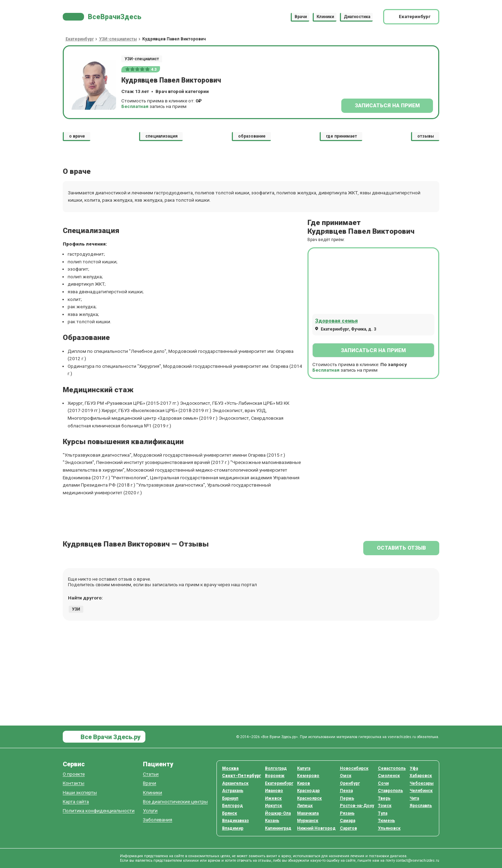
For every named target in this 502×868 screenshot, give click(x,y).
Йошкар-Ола (278, 813)
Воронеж (275, 776)
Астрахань (233, 791)
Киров (303, 783)
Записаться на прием (387, 106)
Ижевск (273, 798)
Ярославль (421, 806)
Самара (348, 821)
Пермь (347, 798)
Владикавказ (235, 821)
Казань (272, 821)
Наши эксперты (80, 793)
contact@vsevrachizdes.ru (418, 861)
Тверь (384, 798)
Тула (383, 813)
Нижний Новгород (316, 828)
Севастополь (392, 768)
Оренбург (350, 783)
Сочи (383, 783)
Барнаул (230, 798)
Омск (346, 776)
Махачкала (308, 813)
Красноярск (309, 798)
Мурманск (308, 821)
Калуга (304, 768)
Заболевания (158, 820)
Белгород (233, 806)
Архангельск (235, 783)
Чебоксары (422, 783)
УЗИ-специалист (142, 59)
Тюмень (386, 821)
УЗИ (76, 609)
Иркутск (273, 806)
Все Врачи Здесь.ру (110, 737)
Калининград (278, 828)
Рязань (347, 813)
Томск (385, 806)
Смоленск (389, 776)
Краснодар (308, 791)
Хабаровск (421, 776)
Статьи (151, 774)
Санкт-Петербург (242, 776)
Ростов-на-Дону (357, 806)
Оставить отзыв (401, 548)
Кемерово (308, 776)
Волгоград (276, 768)
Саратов (348, 828)
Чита (414, 798)
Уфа (414, 768)
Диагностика (357, 17)
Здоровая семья (336, 321)
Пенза (346, 791)
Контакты (74, 783)
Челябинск (421, 791)
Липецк (305, 806)
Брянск (230, 813)
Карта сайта (76, 802)
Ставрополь (390, 791)
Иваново (274, 791)
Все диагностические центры (175, 802)
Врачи (301, 17)
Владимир (233, 828)
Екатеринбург (279, 783)
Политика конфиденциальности (99, 811)
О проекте (74, 774)
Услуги (150, 811)
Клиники (325, 17)
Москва (230, 768)
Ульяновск (389, 828)
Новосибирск (354, 768)
